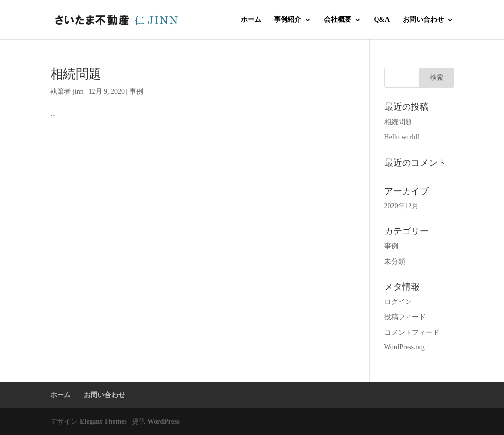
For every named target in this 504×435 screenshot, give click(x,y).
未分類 (395, 261)
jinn (78, 91)
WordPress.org (405, 347)
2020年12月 (402, 206)
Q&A (382, 20)
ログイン (398, 302)
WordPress (163, 421)
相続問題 (76, 74)
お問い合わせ (423, 20)
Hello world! (402, 137)
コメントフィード (412, 332)
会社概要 (338, 20)
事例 (136, 91)
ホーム (251, 20)
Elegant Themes (103, 421)
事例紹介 (287, 20)
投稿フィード (405, 317)
